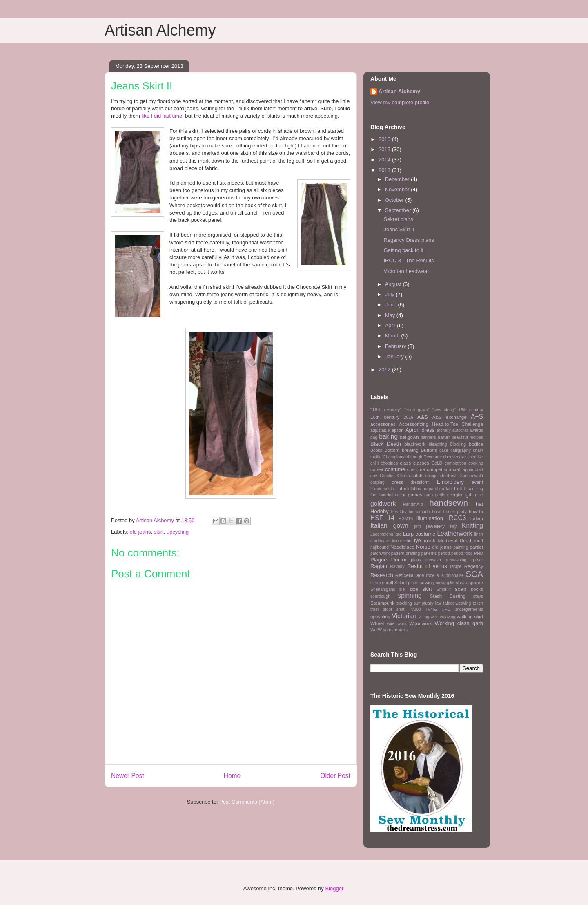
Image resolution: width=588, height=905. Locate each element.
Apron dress (420, 430)
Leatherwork (454, 533)
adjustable (380, 430)
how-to (476, 511)
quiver (477, 560)
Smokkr (444, 589)
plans (416, 560)
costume (395, 469)
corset (377, 469)
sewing (427, 582)
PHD (479, 553)
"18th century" (386, 410)
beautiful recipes (467, 437)
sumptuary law (428, 603)
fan (449, 488)
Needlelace (402, 547)
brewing (410, 450)
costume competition (429, 469)
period (444, 553)
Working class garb (459, 623)
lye (418, 540)
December (398, 179)
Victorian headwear (406, 271)
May (391, 315)
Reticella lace (410, 575)
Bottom (392, 450)
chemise (475, 457)
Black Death (386, 444)
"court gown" (417, 410)
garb (429, 495)
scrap (375, 583)
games (415, 495)
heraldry (399, 512)
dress (398, 482)
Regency (474, 566)
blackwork (415, 444)
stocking (404, 603)
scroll (388, 582)
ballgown (410, 437)
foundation (388, 495)
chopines (390, 463)
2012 (385, 370)
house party (455, 512)
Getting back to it (403, 250)
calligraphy (461, 450)
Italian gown (389, 526)
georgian (455, 495)
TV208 (415, 609)
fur (403, 495)
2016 (385, 139)
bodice (476, 444)
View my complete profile (400, 102)
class (406, 463)
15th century (471, 410)
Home (232, 776)
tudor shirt (393, 609)
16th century (385, 417)
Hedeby (380, 511)
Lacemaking (382, 534)
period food (462, 553)
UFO (446, 609)
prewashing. (456, 560)
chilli (374, 463)
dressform (420, 482)
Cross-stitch (410, 475)
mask (430, 540)
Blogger (334, 888)
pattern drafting (405, 553)
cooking (476, 463)
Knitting (472, 526)
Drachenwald (471, 476)
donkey (448, 475)
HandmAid (413, 504)
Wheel (377, 623)
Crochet (387, 476)
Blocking (458, 444)
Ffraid (469, 489)
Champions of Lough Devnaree (412, 457)
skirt (159, 532)
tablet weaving (457, 603)
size (414, 589)
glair (479, 495)
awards (477, 430)
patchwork (380, 553)
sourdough (380, 596)
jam (418, 526)
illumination (430, 518)
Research (382, 575)
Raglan (379, 566)
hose (437, 512)
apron (398, 430)
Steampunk (382, 603)
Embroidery (450, 482)
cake (444, 450)
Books (376, 450)
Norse (423, 547)
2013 (385, 170)
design (431, 476)
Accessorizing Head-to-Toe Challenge (441, 424)
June (392, 305)
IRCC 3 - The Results (409, 260)
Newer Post (128, 776)
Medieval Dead (454, 540)
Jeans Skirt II (399, 229)
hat (479, 504)
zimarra (400, 629)
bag (374, 437)
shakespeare (469, 582)
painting (461, 547)
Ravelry (397, 566)
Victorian (404, 616)
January (395, 356)
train (374, 609)
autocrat (460, 430)
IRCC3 (457, 518)
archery (444, 430)
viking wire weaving (437, 617)
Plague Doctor (389, 560)
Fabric (402, 488)
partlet (477, 547)
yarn (387, 630)
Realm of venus (427, 566)
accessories (383, 424)
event (477, 482)
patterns (429, 553)
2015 (385, 149)
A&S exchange (449, 417)
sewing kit (445, 583)
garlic (440, 495)
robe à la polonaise (445, 575)
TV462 (431, 609)
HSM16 (406, 519)
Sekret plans (398, 219)
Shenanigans (383, 589)
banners (428, 437)
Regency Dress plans (409, 240)
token (478, 603)
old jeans (140, 532)
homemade (419, 512)
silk (402, 589)
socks (477, 589)
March (393, 336)
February (396, 346)
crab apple (463, 470)
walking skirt (470, 616)
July (391, 294)
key (453, 526)
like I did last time (162, 116)
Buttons (429, 450)
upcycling (178, 532)
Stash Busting (448, 596)
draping (378, 482)
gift (469, 495)
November (398, 189)
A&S (423, 417)
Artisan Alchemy (160, 30)
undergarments (469, 609)
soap (461, 589)
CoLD (437, 463)
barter (444, 437)
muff (478, 540)
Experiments (382, 489)
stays (478, 596)
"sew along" (444, 410)
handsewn (449, 503)
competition (455, 463)
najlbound (380, 547)
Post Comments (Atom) (247, 802)
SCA (474, 574)
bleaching (438, 444)
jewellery (435, 526)
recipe (456, 566)
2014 (385, 160)
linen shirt (402, 541)
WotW (376, 630)
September (399, 210)
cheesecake (455, 457)
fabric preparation (428, 489)
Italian (477, 518)
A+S (477, 417)
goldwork (383, 504)
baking (388, 437)
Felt (458, 488)
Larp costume (419, 534)
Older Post (335, 776)
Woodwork (420, 623)
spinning (410, 596)
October (395, 200)
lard (398, 534)
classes (421, 463)
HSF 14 (382, 518)
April (391, 325)
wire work (396, 624)
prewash (433, 560)
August (394, 284)
